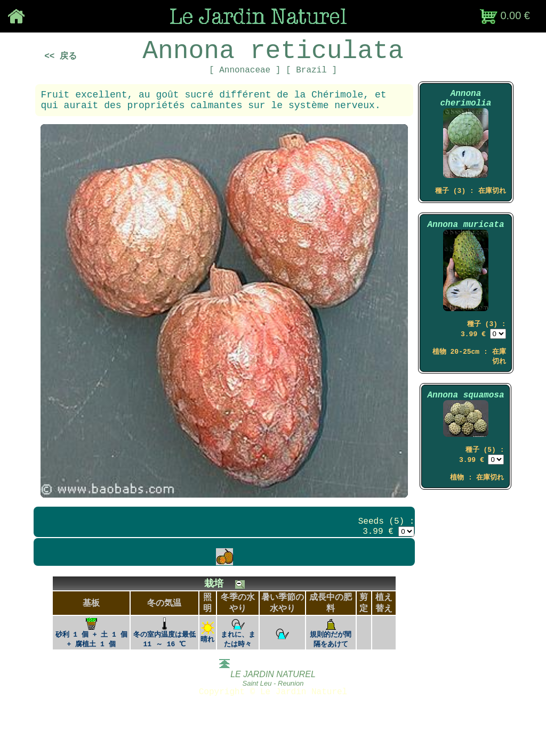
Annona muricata (465, 247)
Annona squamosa (465, 426)
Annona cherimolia (465, 113)
